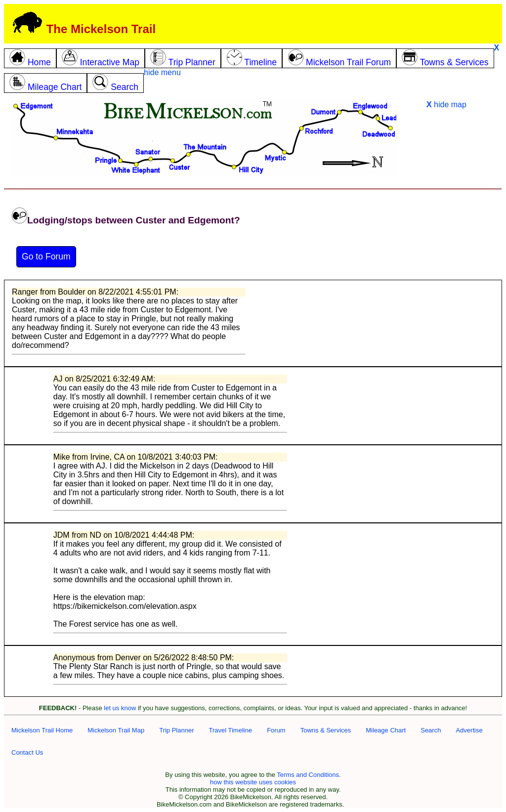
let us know (120, 708)
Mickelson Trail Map (116, 730)
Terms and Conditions (308, 775)
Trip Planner (176, 730)
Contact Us (27, 752)
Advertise (469, 730)
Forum (276, 730)
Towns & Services (326, 730)
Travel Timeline (230, 730)
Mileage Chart (386, 730)
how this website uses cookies (253, 782)
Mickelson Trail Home (42, 730)
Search (431, 730)
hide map (446, 105)
